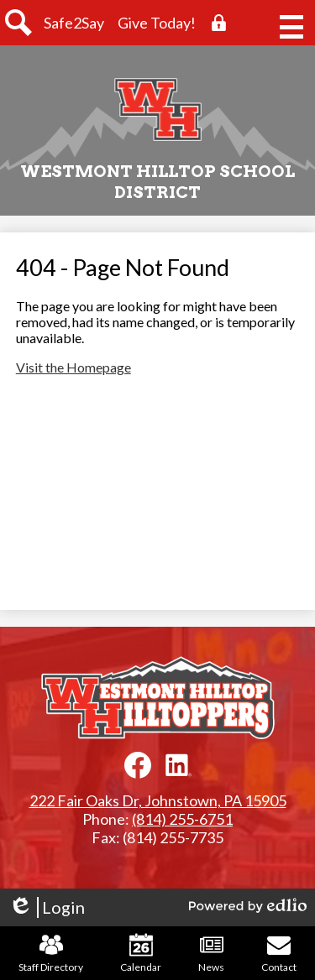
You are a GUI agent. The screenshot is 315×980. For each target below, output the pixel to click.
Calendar (141, 953)
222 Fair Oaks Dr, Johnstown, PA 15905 (158, 800)
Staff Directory (51, 953)
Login (47, 907)
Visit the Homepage (73, 367)
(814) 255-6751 (182, 819)
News (211, 953)
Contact (279, 953)
